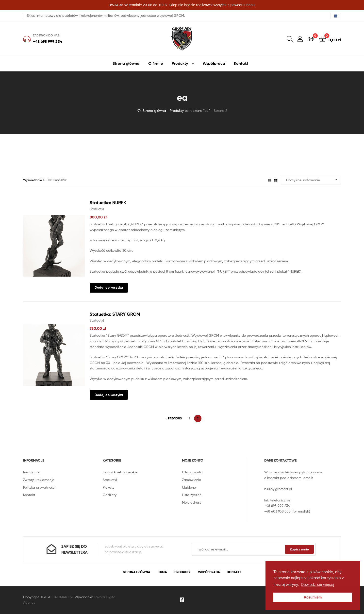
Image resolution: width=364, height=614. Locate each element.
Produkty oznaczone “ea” (190, 110)
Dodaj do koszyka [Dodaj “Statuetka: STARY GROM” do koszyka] (109, 395)
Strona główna (154, 110)
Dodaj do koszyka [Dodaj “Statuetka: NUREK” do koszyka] (109, 287)
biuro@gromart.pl (278, 489)
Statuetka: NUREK (108, 203)
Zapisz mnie (299, 549)
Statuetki (97, 209)
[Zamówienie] (311, 180)
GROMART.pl (63, 597)
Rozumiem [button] (313, 597)
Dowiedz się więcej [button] (317, 585)
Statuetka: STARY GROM (115, 314)
